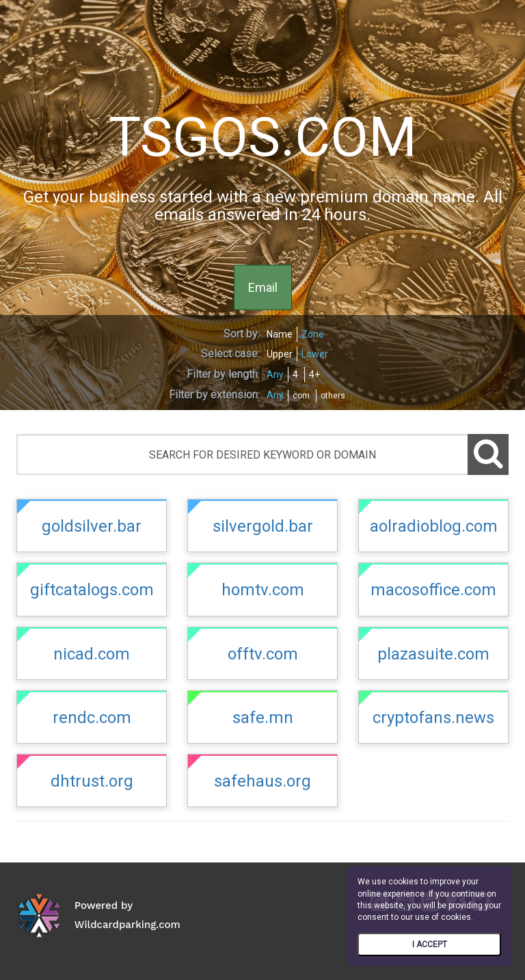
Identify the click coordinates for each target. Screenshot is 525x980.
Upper (280, 354)
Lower (315, 354)
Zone (313, 334)
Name (280, 334)
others (333, 396)
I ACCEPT (430, 944)
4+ (314, 375)
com (301, 396)
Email (263, 287)
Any (275, 375)
